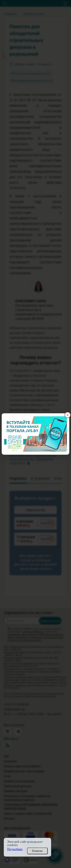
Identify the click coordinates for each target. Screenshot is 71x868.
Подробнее (15, 849)
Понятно (37, 851)
